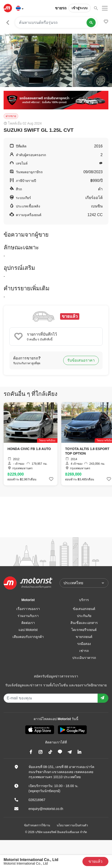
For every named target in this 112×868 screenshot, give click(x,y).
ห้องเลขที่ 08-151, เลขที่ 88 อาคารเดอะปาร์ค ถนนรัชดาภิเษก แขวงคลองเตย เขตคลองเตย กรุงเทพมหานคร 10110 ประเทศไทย (62, 772)
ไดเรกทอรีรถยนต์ (84, 630)
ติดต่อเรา (28, 623)
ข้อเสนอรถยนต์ (84, 609)
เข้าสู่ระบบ (80, 8)
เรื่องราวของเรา (28, 609)
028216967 (37, 800)
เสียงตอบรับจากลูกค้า (28, 637)
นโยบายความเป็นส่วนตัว (72, 825)
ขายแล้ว (95, 861)
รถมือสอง (84, 644)
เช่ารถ (84, 651)
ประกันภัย (84, 616)
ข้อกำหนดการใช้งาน (37, 825)
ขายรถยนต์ (84, 637)
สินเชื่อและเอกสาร (84, 623)
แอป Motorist (28, 630)
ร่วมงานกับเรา (28, 616)
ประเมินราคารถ (84, 658)
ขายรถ (61, 8)
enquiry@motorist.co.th (46, 809)
